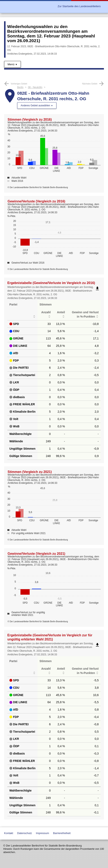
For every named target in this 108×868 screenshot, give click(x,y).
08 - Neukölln (35, 87)
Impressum (43, 833)
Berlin (20, 87)
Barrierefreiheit (62, 833)
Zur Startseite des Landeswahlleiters (79, 6)
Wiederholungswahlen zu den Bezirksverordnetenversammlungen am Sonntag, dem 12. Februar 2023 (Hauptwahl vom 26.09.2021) (51, 34)
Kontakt (9, 833)
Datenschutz (25, 833)
